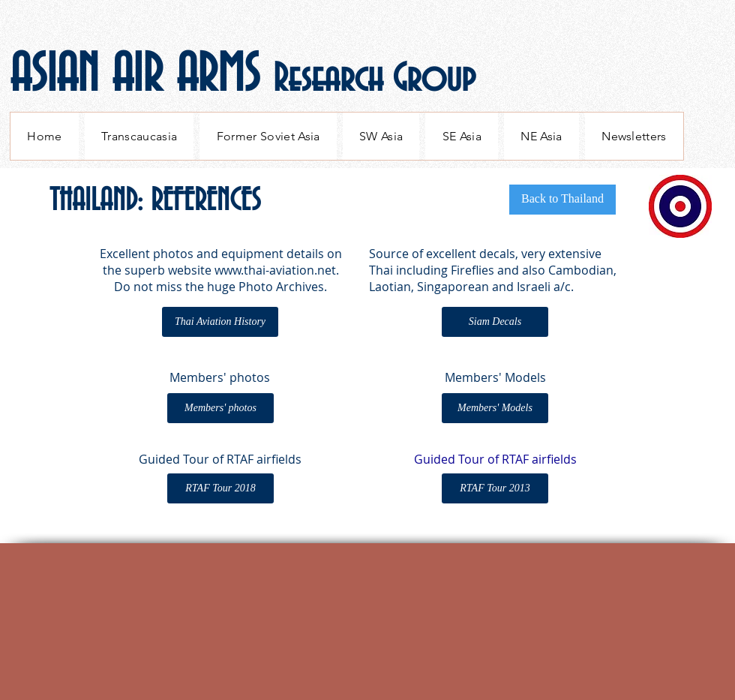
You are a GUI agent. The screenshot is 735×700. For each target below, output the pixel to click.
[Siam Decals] (495, 322)
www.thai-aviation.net (275, 270)
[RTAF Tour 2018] (220, 488)
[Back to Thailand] (562, 200)
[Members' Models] (495, 408)
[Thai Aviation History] (220, 322)
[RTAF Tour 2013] (495, 488)
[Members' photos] (220, 408)
